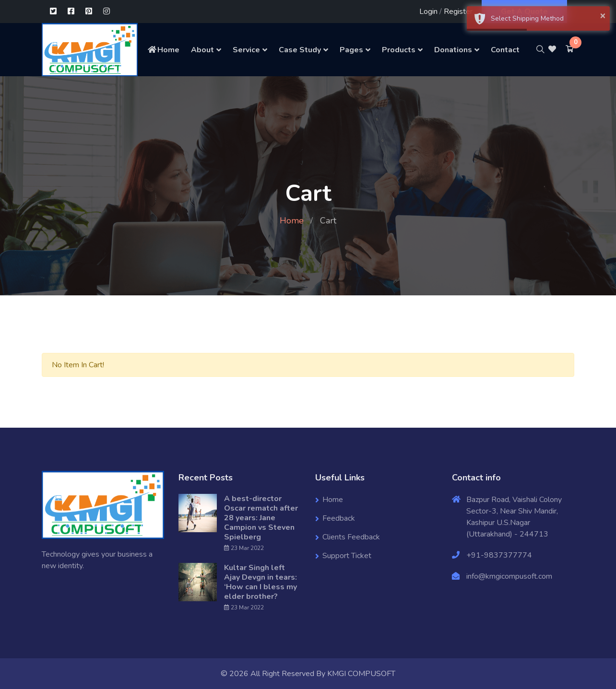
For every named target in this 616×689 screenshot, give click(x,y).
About (202, 50)
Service (246, 50)
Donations (453, 50)
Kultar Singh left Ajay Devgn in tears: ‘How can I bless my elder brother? (261, 582)
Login (428, 12)
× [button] (603, 15)
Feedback (339, 518)
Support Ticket (347, 556)
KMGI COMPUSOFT (361, 674)
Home (163, 50)
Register (458, 12)
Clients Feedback (351, 537)
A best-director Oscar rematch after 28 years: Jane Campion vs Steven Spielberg (261, 518)
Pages (351, 50)
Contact (505, 50)
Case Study (300, 50)
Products (399, 50)
